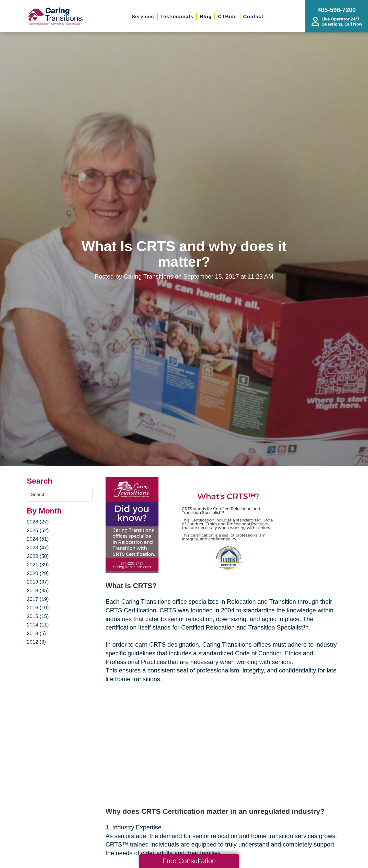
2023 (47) (38, 547)
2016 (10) (38, 608)
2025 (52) (38, 530)
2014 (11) (38, 625)
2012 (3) (36, 642)
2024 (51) (38, 539)
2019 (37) (38, 582)
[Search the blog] (60, 495)
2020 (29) (38, 573)
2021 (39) (38, 565)
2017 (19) (38, 599)
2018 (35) (38, 590)
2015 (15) (38, 616)
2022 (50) (38, 556)
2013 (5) (36, 633)
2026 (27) (38, 522)
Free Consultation (189, 861)
